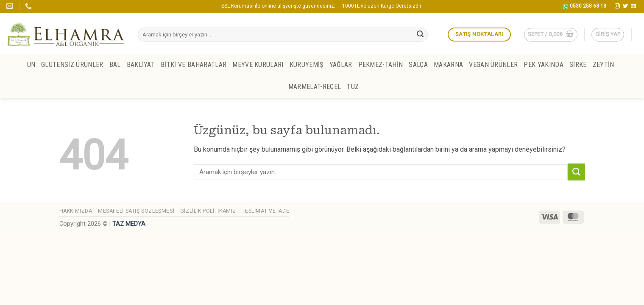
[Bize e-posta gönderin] (633, 6)
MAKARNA (448, 65)
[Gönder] (420, 35)
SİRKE (578, 65)
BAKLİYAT (141, 65)
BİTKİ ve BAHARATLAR (194, 65)
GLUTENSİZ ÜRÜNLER (72, 65)
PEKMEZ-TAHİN (381, 65)
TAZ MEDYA (129, 224)
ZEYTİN (604, 65)
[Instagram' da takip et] (617, 6)
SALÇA (418, 65)
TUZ (353, 87)
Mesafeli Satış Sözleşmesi (136, 211)
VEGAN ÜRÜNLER (493, 65)
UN (31, 65)
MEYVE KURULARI (258, 65)
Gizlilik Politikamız (208, 211)
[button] (551, 35)
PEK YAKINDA (544, 65)
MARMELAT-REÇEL (315, 87)
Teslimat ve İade (265, 211)
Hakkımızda (76, 211)
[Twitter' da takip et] (625, 6)
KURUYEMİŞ (307, 65)
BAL (115, 65)
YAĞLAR (341, 65)
